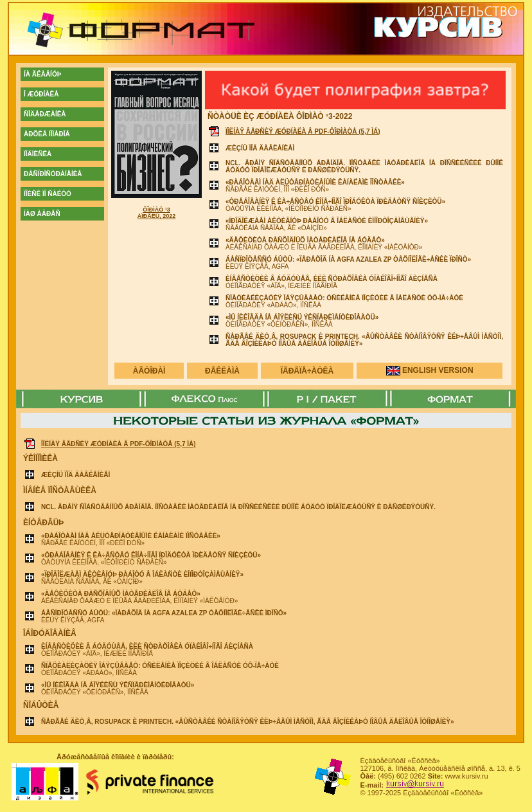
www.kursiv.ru (467, 776)
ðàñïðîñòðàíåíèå (53, 174)
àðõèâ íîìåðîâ (47, 134)
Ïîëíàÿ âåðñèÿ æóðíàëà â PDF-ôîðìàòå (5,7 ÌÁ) (303, 131)
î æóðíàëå (41, 94)
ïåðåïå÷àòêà (307, 371)
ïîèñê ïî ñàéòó (48, 194)
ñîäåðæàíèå (45, 114)
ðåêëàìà (222, 371)
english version (438, 370)
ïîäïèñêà (38, 154)
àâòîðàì (149, 371)
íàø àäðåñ (42, 214)
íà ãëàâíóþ (42, 74)
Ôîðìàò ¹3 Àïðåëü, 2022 (157, 213)
